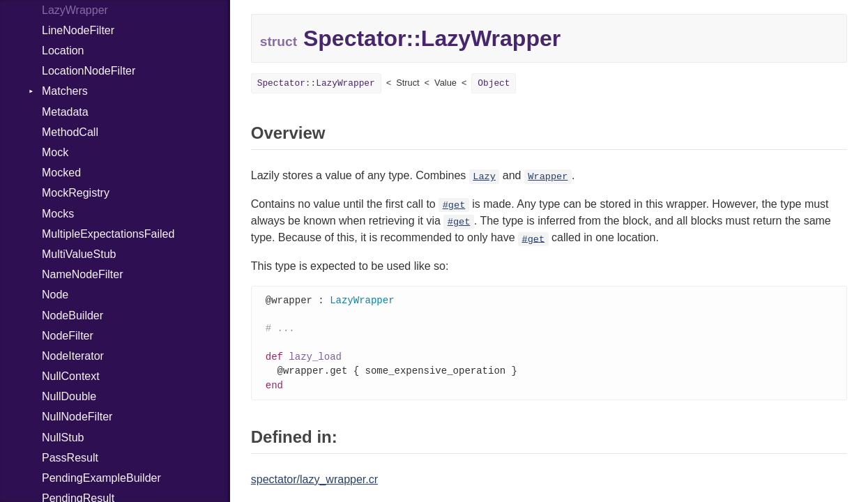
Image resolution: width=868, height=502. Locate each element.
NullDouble (69, 396)
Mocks (58, 214)
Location (63, 51)
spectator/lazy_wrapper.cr (314, 484)
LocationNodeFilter (89, 71)
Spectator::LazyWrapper (316, 83)
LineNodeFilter (78, 30)
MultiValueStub (79, 254)
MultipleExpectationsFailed (108, 234)
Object (494, 83)
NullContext (71, 376)
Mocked (61, 173)
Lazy (484, 177)
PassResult (70, 458)
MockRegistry (76, 193)
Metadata (65, 112)
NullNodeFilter (77, 417)
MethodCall (70, 132)
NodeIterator (73, 356)
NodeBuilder (73, 315)
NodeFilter (68, 336)
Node (55, 295)
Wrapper (548, 177)
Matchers (65, 91)
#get (454, 205)
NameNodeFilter (82, 274)
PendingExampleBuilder (101, 478)
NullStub (63, 438)
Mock (55, 152)
